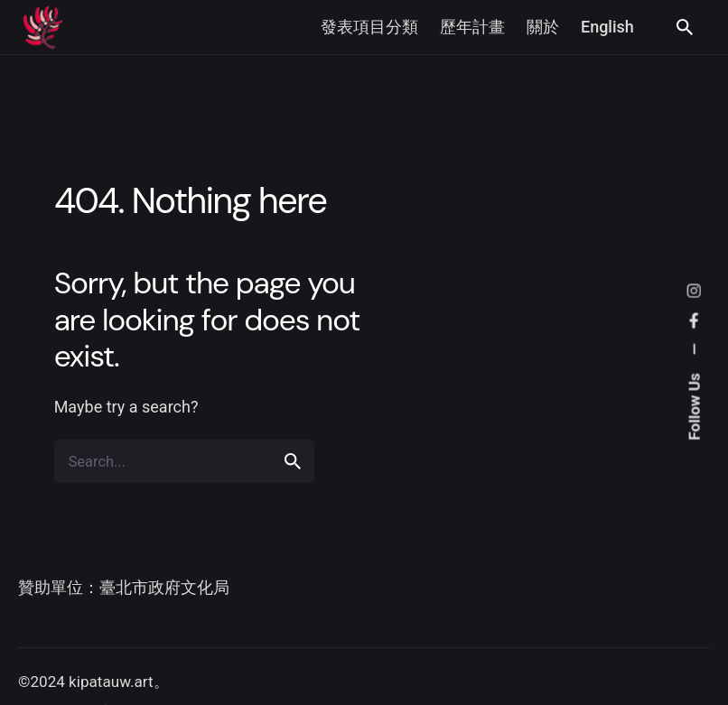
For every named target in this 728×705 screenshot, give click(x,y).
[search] (293, 461)
